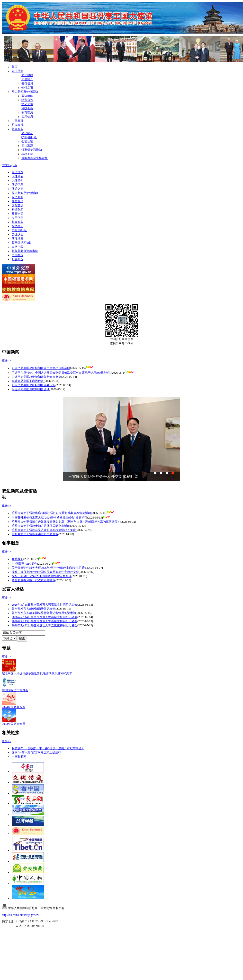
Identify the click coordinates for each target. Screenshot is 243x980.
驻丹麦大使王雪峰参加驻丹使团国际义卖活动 (41, 526)
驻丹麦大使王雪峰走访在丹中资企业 (35, 534)
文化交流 (27, 104)
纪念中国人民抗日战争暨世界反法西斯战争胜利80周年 (37, 673)
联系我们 (18, 559)
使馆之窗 (27, 88)
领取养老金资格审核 (35, 158)
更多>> (7, 360)
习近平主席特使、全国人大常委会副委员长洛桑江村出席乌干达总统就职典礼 (61, 373)
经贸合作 (27, 100)
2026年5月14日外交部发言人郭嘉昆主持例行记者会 (45, 617)
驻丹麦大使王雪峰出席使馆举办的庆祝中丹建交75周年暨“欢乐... (123, 476)
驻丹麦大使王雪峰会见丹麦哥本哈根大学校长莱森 (44, 530)
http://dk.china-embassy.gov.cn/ (20, 915)
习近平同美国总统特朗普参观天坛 (34, 385)
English (12, 165)
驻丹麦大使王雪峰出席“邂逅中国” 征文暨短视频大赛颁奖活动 (51, 513)
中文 (5, 165)
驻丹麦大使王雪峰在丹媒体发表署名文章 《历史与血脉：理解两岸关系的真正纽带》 (66, 522)
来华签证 (27, 133)
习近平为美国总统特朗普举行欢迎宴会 (36, 377)
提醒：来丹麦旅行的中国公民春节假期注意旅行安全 (45, 572)
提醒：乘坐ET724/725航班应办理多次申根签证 (42, 576)
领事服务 (18, 129)
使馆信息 (27, 83)
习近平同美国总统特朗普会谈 (31, 389)
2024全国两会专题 (14, 707)
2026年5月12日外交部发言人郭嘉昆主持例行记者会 (45, 625)
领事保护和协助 (32, 150)
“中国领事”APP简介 (24, 564)
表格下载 (27, 154)
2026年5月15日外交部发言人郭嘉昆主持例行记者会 (45, 605)
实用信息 (27, 117)
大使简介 (27, 79)
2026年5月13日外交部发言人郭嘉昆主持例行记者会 (45, 621)
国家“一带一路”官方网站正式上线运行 (36, 752)
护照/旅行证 (29, 137)
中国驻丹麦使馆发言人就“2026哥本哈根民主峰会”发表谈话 (49, 518)
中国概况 (18, 121)
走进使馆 (18, 71)
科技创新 (27, 108)
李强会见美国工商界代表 (28, 381)
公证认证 (27, 141)
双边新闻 (27, 96)
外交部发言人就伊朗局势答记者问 (34, 609)
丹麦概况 (18, 125)
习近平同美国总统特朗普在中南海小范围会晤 (41, 368)
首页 (15, 67)
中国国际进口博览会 (15, 690)
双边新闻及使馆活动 (25, 92)
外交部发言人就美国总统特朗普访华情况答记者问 (44, 613)
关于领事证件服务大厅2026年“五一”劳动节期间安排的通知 (49, 568)
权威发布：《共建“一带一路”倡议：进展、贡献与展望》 (48, 748)
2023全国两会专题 (14, 724)
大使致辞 (27, 75)
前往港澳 (27, 146)
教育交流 (27, 112)
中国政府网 (19, 757)
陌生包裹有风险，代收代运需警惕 (34, 580)
